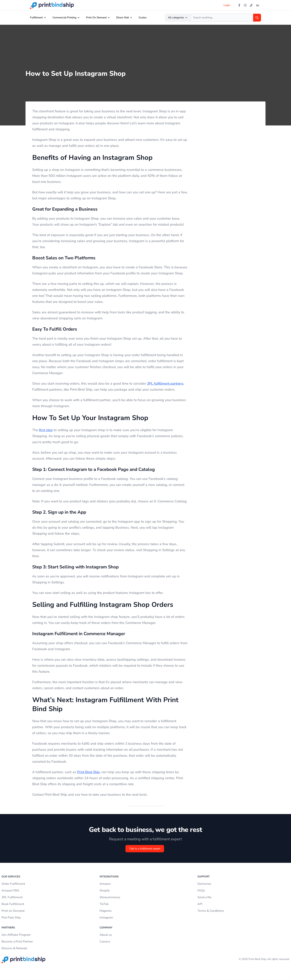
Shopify (105, 891)
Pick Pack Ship (11, 918)
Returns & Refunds (14, 948)
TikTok (104, 904)
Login (227, 5)
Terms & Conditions (211, 911)
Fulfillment (36, 18)
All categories (178, 18)
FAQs (201, 891)
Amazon (105, 884)
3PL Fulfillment (12, 897)
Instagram (106, 918)
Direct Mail (123, 18)
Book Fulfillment (13, 904)
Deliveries (204, 884)
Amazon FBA (10, 891)
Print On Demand (96, 18)
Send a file (205, 897)
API (200, 904)
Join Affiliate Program (16, 935)
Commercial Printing (64, 18)
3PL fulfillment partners (165, 383)
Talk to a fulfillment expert (145, 849)
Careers (105, 942)
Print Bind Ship (88, 772)
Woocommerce (110, 897)
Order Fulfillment (13, 884)
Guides (143, 18)
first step (46, 430)
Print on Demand (13, 911)
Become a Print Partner (17, 942)
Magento (106, 911)
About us (106, 935)
